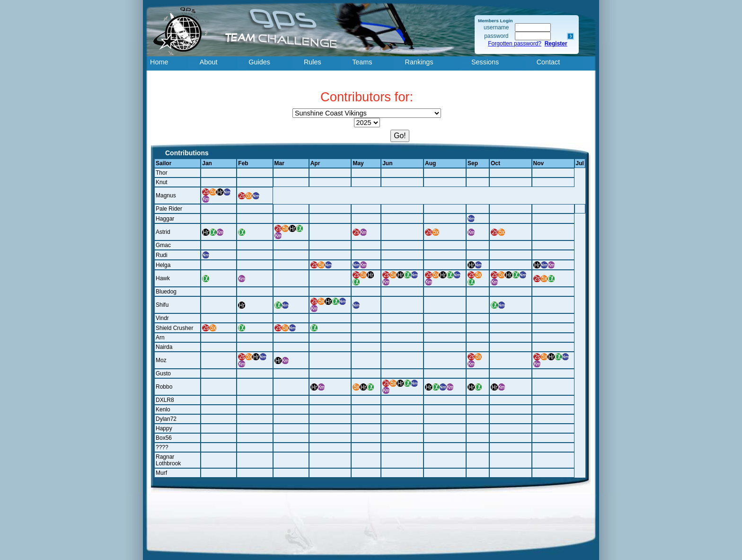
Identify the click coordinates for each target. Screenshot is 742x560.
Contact (548, 62)
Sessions (485, 62)
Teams (362, 62)
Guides (259, 62)
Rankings (419, 62)
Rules (313, 62)
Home (159, 62)
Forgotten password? (515, 44)
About (209, 62)
